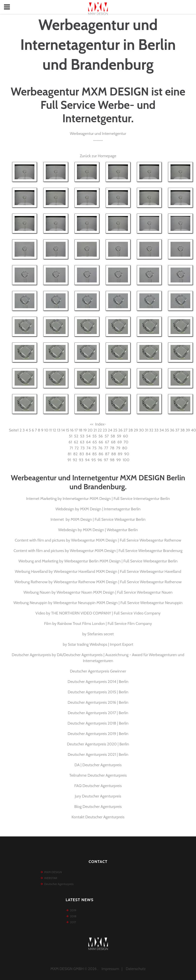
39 (188, 430)
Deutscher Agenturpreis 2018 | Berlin (98, 723)
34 (162, 430)
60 (125, 436)
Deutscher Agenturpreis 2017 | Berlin (98, 713)
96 (100, 460)
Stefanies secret (101, 634)
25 (115, 430)
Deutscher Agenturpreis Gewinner (98, 671)
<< (92, 424)
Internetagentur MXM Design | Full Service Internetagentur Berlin (116, 499)
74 (88, 448)
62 (76, 442)
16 (72, 430)
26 (120, 430)
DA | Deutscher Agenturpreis (98, 765)
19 (85, 430)
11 (50, 430)
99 (119, 460)
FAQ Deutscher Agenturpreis (98, 786)
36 (172, 430)
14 (63, 430)
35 (167, 430)
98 (112, 460)
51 (71, 436)
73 (83, 448)
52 (76, 436)
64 (88, 442)
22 (100, 430)
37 (177, 430)
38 (182, 430)
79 (118, 448)
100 (126, 460)
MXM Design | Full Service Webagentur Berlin (108, 519)
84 (88, 454)
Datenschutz (136, 969)
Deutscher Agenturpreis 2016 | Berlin (98, 702)
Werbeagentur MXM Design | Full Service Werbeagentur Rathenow (126, 540)
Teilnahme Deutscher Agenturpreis (98, 775)
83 (82, 454)
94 (87, 460)
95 (94, 460)
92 (75, 460)
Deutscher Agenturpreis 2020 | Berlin (98, 744)
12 (54, 430)
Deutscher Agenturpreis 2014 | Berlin (98, 682)
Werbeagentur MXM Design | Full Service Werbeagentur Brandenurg (126, 551)
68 (113, 442)
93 (81, 460)
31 (147, 430)
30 (142, 430)
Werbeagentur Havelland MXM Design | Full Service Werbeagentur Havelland (117, 571)
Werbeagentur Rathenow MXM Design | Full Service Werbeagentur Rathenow (117, 582)
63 (82, 442)
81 (70, 454)
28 (131, 430)
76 (100, 448)
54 (88, 436)
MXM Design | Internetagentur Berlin (110, 509)
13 (59, 430)
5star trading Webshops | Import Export (100, 644)
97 (106, 460)
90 (127, 454)
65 (95, 442)
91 (69, 460)
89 (120, 454)
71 (71, 448)
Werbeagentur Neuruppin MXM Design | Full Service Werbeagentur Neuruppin (118, 603)
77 (106, 448)
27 (125, 430)
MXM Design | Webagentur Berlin (110, 530)
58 (113, 436)
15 (68, 430)
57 (107, 436)
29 (136, 430)
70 (126, 442)
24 (110, 430)
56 (101, 436)
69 (120, 442)
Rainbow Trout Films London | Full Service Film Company (105, 624)
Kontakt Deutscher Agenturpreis (98, 817)
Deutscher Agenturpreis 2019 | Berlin (98, 734)
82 (75, 454)
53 (82, 436)
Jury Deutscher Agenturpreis (98, 796)
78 (112, 448)
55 (94, 436)
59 (119, 436)
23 (105, 430)
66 (101, 442)
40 (194, 430)
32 (151, 430)
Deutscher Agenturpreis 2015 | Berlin (98, 692)
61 (70, 442)
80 (125, 448)
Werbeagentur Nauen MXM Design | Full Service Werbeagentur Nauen (115, 592)
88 (113, 454)
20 (90, 430)
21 (95, 430)
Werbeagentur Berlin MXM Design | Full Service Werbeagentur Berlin (121, 561)
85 (95, 454)
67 (107, 442)
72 (77, 448)
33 (156, 430)
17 (76, 430)
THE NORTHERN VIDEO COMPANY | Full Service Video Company (106, 613)
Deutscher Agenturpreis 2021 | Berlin (98, 754)
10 (46, 430)
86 (101, 454)
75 (94, 448)
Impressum (110, 969)
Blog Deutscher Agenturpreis (98, 807)
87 (107, 454)
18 (81, 430)
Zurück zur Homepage (98, 156)
